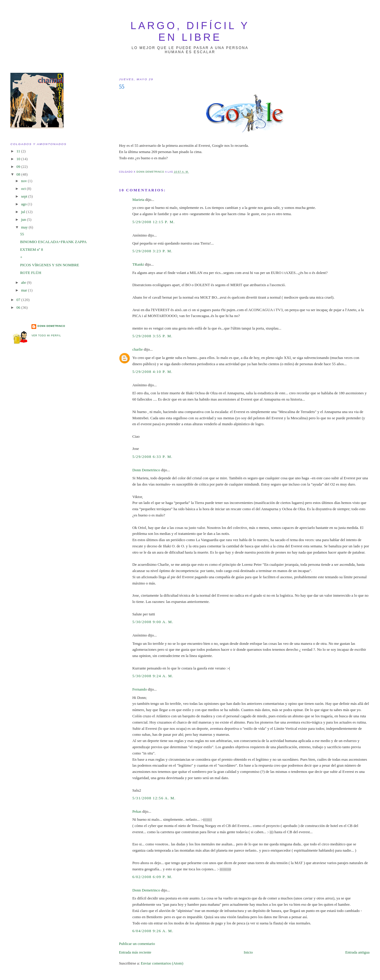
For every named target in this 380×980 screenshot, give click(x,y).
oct (24, 189)
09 (19, 167)
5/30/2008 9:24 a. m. (153, 676)
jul (24, 212)
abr (24, 282)
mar (24, 290)
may (25, 227)
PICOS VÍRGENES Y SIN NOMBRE (50, 265)
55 (22, 234)
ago (24, 204)
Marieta (138, 200)
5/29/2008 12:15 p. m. (154, 222)
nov (24, 181)
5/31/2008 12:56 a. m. (154, 798)
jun (24, 219)
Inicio (248, 952)
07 (19, 300)
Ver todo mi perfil (46, 336)
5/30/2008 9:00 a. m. (153, 622)
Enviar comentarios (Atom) (162, 963)
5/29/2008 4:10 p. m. (152, 372)
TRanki (138, 264)
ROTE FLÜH (31, 273)
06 (19, 307)
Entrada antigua (357, 952)
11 (19, 151)
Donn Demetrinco (146, 470)
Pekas (137, 811)
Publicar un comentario (137, 944)
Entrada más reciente (135, 952)
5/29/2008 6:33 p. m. (152, 457)
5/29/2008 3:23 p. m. (152, 251)
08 (19, 174)
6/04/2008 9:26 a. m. (153, 931)
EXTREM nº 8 (32, 249)
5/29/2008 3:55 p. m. (152, 336)
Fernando (140, 689)
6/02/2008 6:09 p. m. (152, 877)
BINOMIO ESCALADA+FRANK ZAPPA (53, 242)
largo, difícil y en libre (190, 31)
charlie (138, 349)
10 (19, 159)
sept (25, 196)
